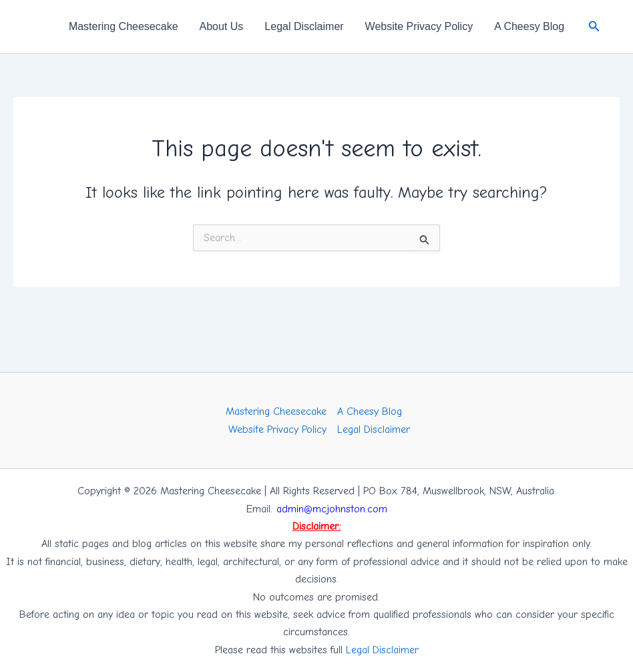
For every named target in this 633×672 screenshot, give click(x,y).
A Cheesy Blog (529, 26)
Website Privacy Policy (419, 26)
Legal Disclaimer (304, 26)
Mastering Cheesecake (124, 26)
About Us (222, 26)
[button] (594, 27)
